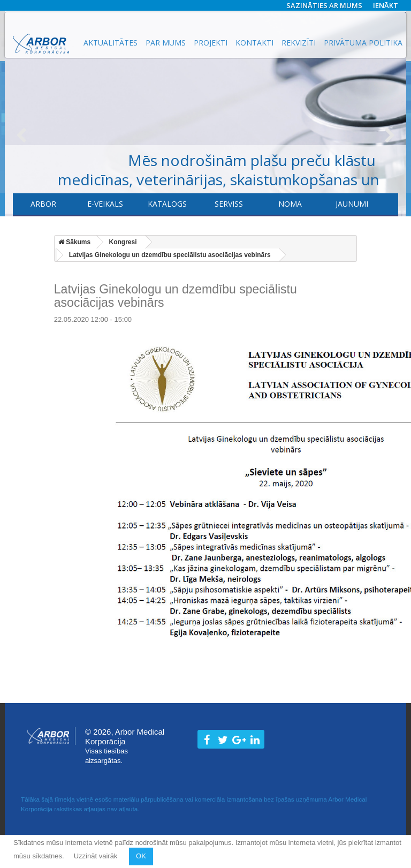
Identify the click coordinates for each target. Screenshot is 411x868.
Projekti (211, 43)
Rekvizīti (299, 43)
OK (141, 856)
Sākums (74, 242)
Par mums (166, 43)
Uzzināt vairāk (97, 856)
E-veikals (105, 204)
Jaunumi (352, 204)
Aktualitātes (111, 43)
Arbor (43, 204)
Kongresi (123, 242)
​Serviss (229, 204)
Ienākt (386, 5)
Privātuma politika (363, 43)
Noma (290, 204)
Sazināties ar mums (324, 5)
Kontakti (254, 43)
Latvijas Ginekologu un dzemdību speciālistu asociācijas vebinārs (170, 255)
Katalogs (167, 204)
